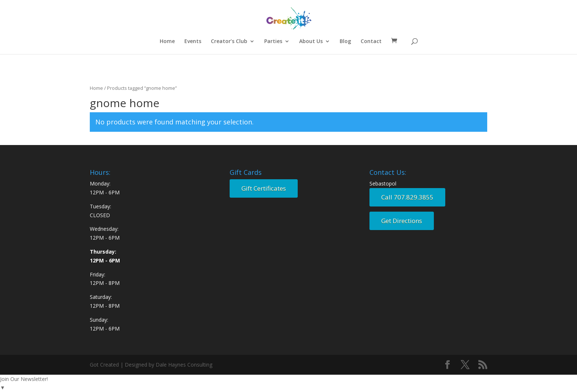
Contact (371, 42)
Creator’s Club (229, 42)
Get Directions (402, 221)
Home (167, 42)
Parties (273, 42)
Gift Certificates (264, 188)
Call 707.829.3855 (407, 197)
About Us (311, 42)
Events (193, 42)
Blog (345, 42)
